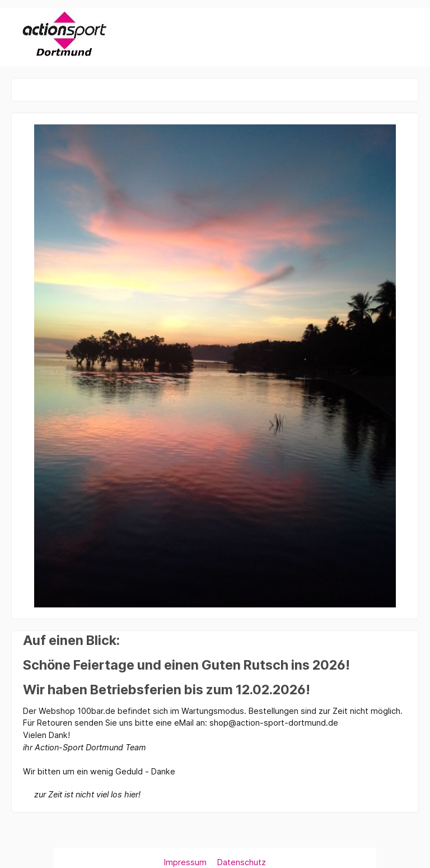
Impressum (186, 862)
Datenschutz (242, 862)
